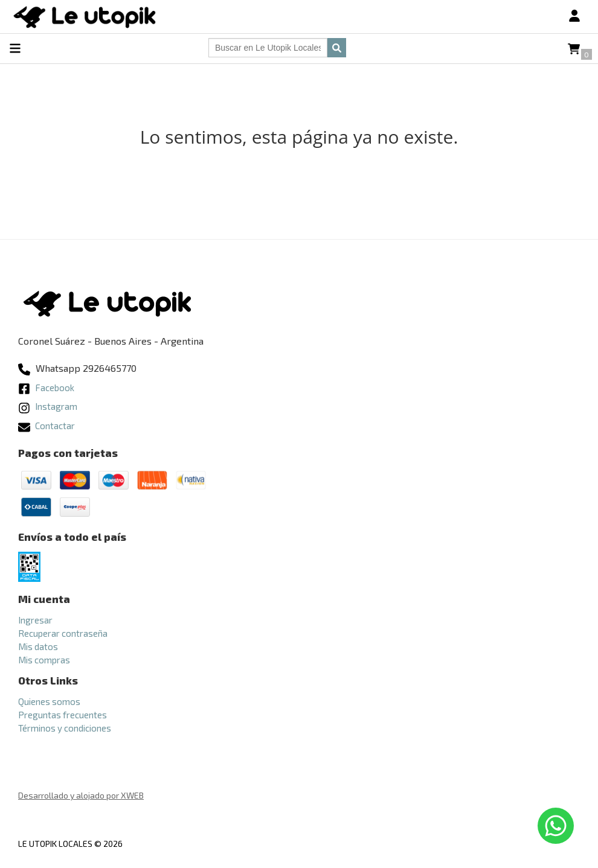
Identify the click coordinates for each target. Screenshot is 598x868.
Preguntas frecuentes (63, 715)
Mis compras (44, 660)
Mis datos (38, 646)
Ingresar (35, 620)
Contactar (47, 426)
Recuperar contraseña (63, 633)
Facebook (46, 388)
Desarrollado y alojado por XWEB (81, 795)
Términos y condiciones (65, 728)
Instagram (48, 406)
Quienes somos (49, 701)
